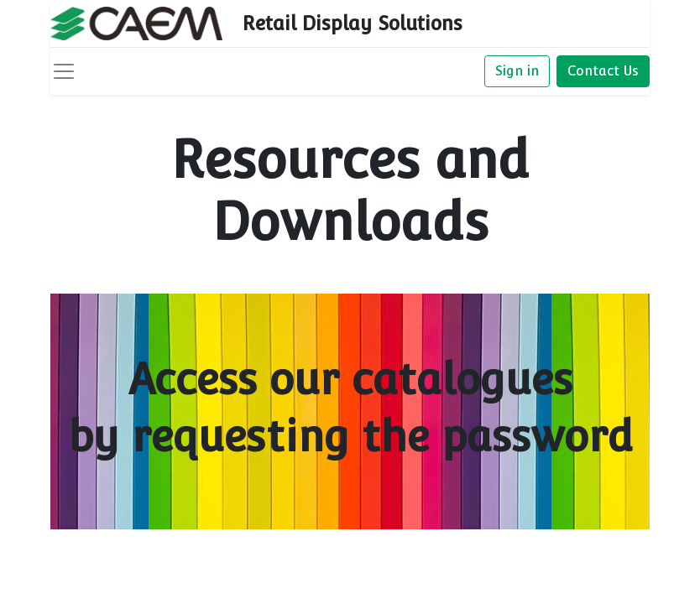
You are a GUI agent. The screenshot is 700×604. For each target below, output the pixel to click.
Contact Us (603, 71)
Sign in (517, 71)
